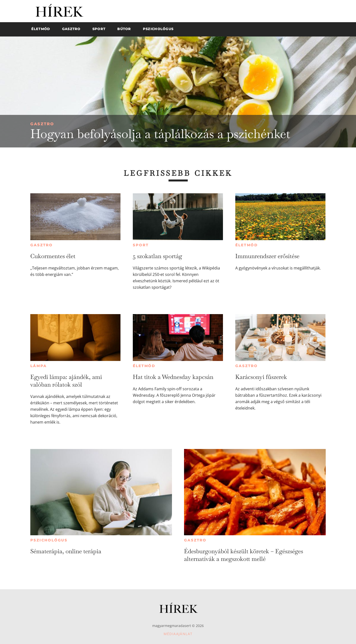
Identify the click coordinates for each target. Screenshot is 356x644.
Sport (141, 245)
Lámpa (38, 366)
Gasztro (42, 124)
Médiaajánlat (178, 634)
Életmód (247, 245)
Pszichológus (49, 540)
